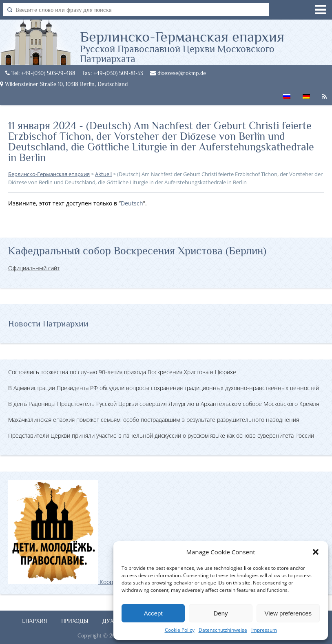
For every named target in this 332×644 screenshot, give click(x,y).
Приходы (75, 621)
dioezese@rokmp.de (178, 73)
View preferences (288, 613)
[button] (316, 552)
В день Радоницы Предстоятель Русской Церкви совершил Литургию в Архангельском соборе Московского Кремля (164, 404)
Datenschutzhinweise (223, 630)
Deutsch (132, 203)
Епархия (35, 621)
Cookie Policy (180, 630)
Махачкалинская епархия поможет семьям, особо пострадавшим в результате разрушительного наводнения (154, 420)
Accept (153, 613)
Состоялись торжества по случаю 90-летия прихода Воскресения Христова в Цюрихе (122, 372)
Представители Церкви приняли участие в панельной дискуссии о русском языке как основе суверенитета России (161, 436)
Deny (220, 613)
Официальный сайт (34, 268)
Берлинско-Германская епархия (206, 46)
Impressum (264, 630)
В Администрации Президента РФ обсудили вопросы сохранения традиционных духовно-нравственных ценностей (164, 388)
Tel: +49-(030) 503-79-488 (40, 73)
